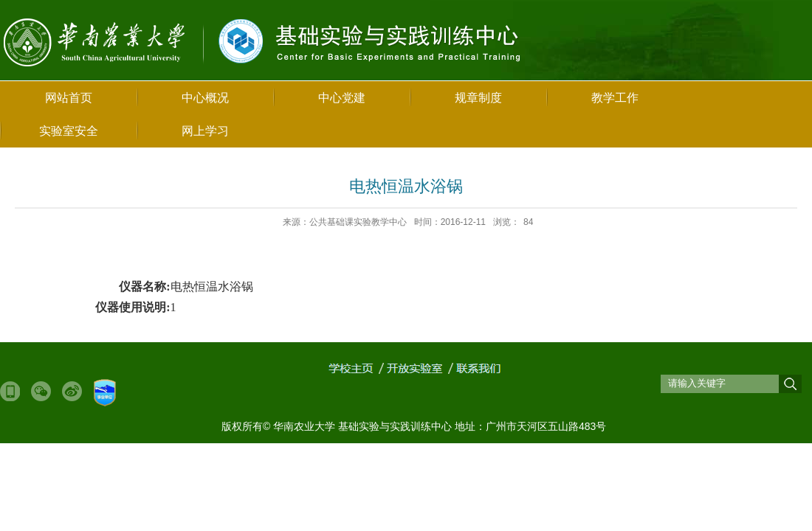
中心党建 (342, 98)
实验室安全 (69, 131)
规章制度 (478, 98)
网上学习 (205, 131)
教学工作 (615, 98)
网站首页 (69, 98)
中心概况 (205, 98)
